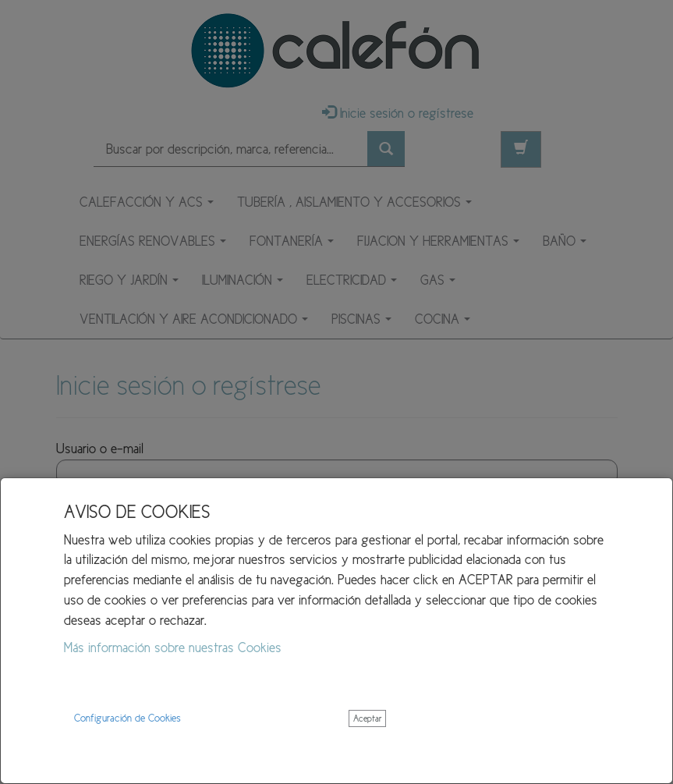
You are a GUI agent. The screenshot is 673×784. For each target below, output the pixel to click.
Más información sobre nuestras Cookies (173, 647)
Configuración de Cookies (128, 718)
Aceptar (367, 718)
